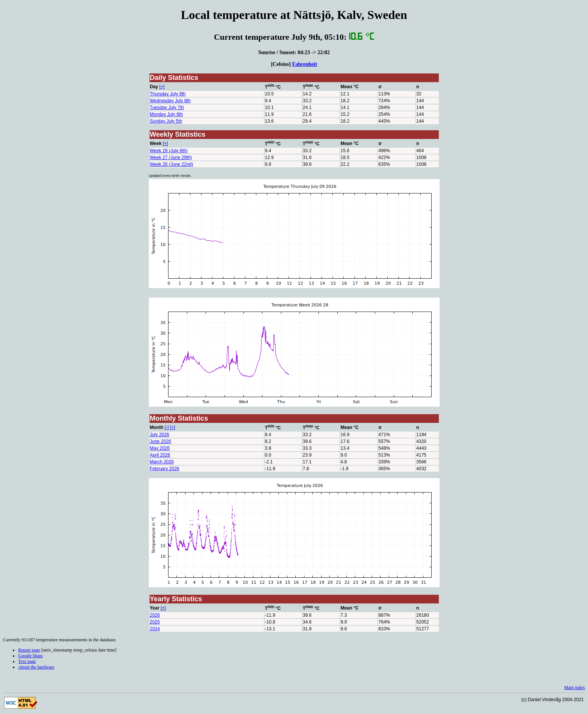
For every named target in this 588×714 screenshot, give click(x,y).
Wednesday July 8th (170, 101)
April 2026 (160, 455)
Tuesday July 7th (167, 108)
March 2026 (162, 462)
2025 (155, 622)
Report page (29, 650)
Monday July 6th (166, 114)
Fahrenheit (304, 64)
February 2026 (165, 469)
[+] (162, 87)
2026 (155, 615)
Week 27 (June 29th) (171, 157)
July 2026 (160, 435)
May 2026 (160, 448)
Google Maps (30, 656)
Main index (575, 687)
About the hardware (36, 667)
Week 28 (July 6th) (169, 151)
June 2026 (161, 441)
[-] (167, 427)
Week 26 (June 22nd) (172, 164)
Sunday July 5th (166, 121)
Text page (27, 661)
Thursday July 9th (168, 94)
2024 (155, 629)
